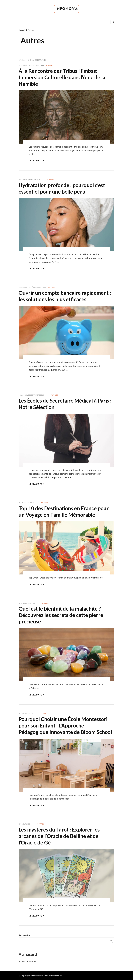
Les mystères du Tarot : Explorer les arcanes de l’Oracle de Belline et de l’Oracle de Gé (59, 836)
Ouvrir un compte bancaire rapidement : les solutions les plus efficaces (65, 296)
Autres (50, 65)
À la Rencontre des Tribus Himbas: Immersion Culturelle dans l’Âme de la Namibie (62, 77)
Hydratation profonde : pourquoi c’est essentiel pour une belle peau (62, 188)
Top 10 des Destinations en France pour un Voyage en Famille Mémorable (64, 512)
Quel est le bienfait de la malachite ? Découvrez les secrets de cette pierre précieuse (61, 615)
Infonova (39, 976)
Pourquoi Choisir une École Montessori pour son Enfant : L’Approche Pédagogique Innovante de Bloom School (65, 726)
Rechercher (25, 935)
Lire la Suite (36, 161)
